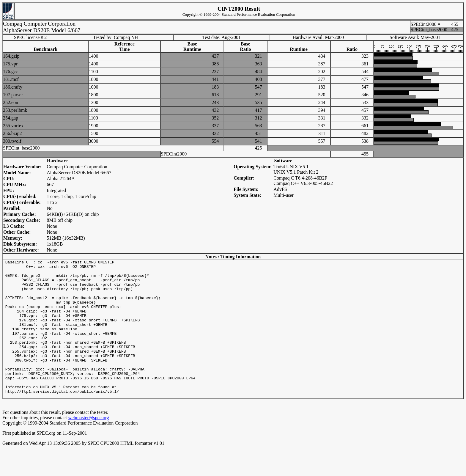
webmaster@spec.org (89, 445)
